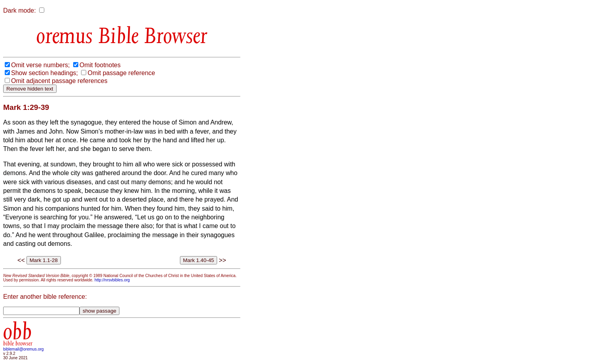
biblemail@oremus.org (24, 349)
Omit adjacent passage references (59, 81)
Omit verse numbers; (40, 65)
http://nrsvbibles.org (112, 280)
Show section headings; (44, 73)
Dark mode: (20, 10)
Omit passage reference (121, 73)
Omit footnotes (100, 65)
